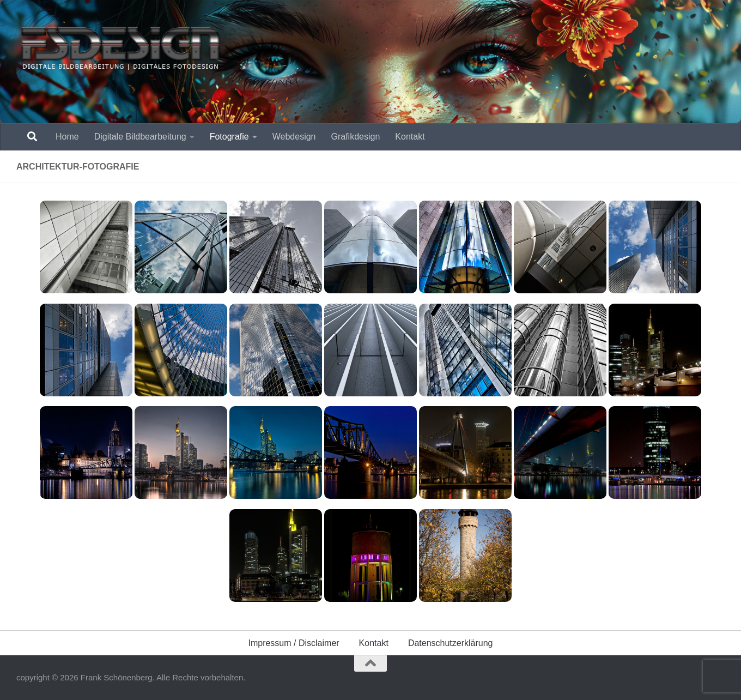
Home (67, 137)
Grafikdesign (356, 137)
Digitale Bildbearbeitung (140, 137)
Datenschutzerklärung (451, 643)
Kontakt (410, 137)
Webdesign (294, 137)
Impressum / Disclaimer (293, 643)
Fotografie (229, 137)
